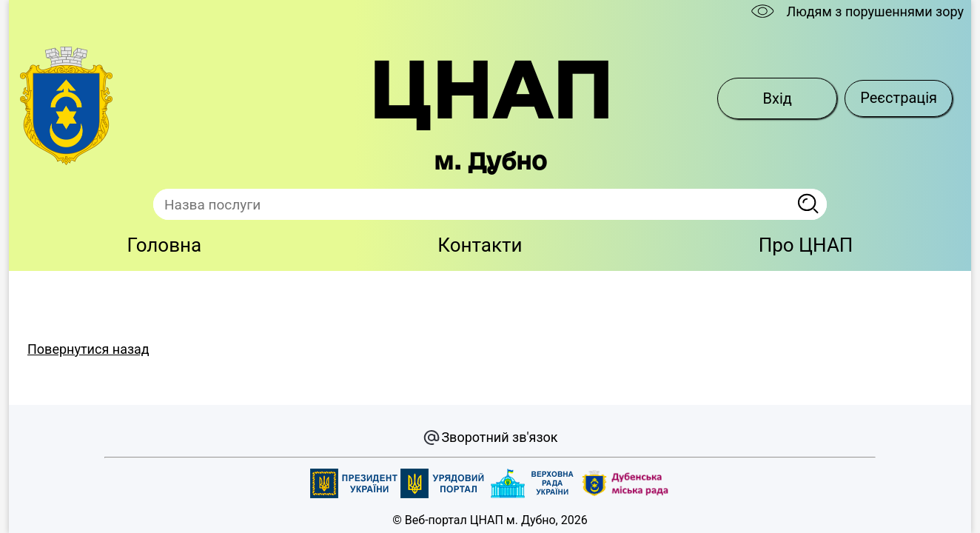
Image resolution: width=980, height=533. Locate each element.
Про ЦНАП (806, 245)
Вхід (778, 98)
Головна (165, 245)
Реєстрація (899, 98)
